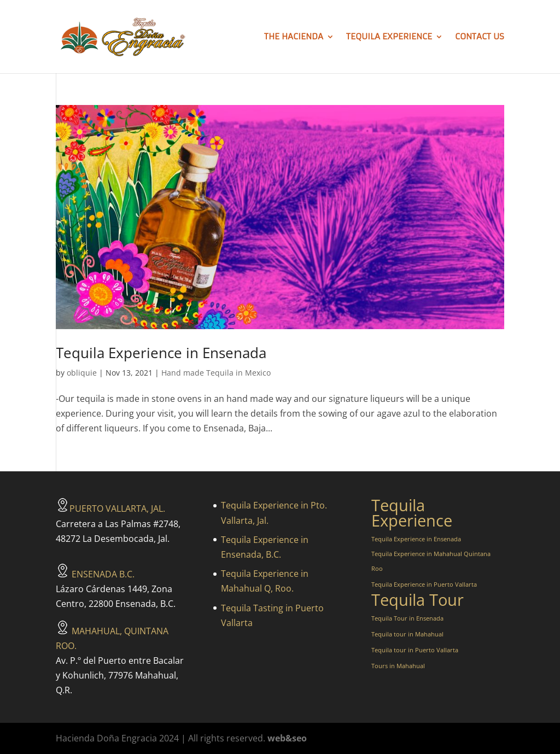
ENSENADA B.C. (95, 574)
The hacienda (294, 37)
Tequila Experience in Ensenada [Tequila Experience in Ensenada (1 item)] (416, 539)
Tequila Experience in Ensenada (161, 353)
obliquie (82, 373)
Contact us (480, 37)
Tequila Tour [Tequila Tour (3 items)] (418, 600)
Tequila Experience (389, 37)
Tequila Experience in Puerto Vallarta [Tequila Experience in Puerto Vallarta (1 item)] (424, 585)
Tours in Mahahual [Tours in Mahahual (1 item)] (398, 666)
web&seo (287, 738)
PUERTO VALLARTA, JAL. (110, 508)
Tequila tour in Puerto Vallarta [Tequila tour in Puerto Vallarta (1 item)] (415, 650)
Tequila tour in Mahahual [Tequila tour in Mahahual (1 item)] (407, 634)
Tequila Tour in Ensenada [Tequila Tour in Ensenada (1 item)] (407, 618)
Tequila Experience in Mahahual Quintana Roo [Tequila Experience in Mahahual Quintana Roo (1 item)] (431, 561)
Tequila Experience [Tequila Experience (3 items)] (412, 513)
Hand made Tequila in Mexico (216, 373)
